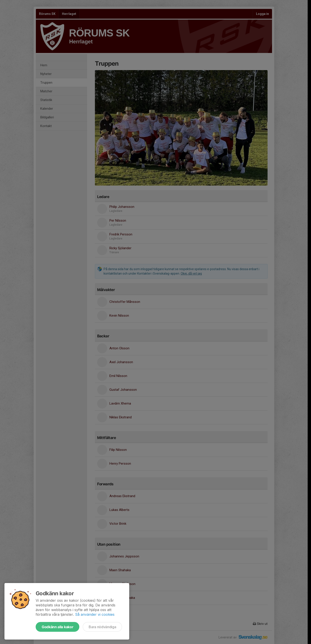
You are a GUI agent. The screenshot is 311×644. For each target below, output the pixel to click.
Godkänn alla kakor (57, 627)
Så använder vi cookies (95, 614)
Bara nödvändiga (102, 627)
